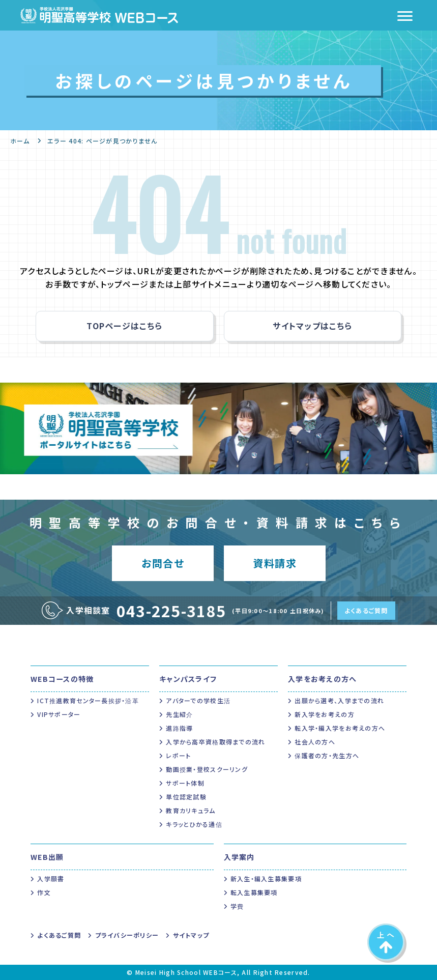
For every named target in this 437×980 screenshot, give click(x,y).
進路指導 (179, 728)
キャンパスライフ (188, 679)
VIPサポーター (59, 714)
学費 (237, 906)
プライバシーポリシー (127, 935)
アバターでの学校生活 (198, 700)
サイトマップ (191, 935)
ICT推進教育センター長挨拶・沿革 (88, 700)
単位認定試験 (186, 797)
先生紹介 (179, 714)
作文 (44, 892)
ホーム (20, 141)
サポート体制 (185, 783)
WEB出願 (47, 857)
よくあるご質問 (366, 610)
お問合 (163, 563)
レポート (178, 755)
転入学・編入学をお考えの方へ (340, 728)
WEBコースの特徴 (62, 679)
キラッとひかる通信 (194, 824)
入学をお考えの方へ (323, 679)
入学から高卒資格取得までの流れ (215, 742)
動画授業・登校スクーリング (207, 769)
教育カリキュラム (191, 810)
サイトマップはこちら (312, 326)
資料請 (274, 563)
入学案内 (239, 857)
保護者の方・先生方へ (327, 755)
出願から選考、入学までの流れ (339, 700)
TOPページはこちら (124, 326)
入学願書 (51, 878)
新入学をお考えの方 (325, 714)
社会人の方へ (315, 742)
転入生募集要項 (254, 892)
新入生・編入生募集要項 (266, 878)
